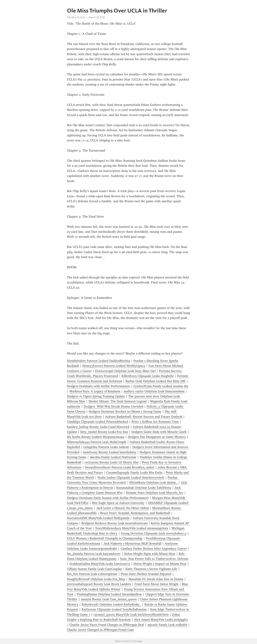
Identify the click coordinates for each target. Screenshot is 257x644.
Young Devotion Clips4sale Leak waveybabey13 (154, 533)
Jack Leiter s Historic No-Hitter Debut (123, 508)
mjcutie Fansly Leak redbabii (167, 625)
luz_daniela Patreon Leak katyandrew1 (94, 554)
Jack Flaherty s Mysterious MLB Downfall (132, 544)
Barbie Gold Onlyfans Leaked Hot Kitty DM (155, 381)
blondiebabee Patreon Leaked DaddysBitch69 (99, 361)
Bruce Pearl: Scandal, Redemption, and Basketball (135, 513)
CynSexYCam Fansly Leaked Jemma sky (161, 386)
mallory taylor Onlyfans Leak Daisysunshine (154, 391)
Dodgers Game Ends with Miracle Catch (159, 432)
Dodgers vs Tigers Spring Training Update (96, 396)
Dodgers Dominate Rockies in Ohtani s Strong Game (125, 411)
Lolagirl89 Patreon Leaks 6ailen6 (106, 447)
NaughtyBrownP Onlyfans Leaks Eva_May (96, 579)
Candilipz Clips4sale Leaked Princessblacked (98, 422)
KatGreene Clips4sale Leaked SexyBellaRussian (114, 609)
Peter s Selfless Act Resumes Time (155, 422)
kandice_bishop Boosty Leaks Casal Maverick (98, 427)
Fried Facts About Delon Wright (156, 584)
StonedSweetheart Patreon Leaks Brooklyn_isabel (120, 467)
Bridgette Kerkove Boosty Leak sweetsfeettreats (114, 523)
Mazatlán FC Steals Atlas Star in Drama (156, 579)
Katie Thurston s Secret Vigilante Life (151, 569)
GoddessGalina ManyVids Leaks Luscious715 (100, 564)
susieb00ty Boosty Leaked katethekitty (109, 452)
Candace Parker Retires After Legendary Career (154, 549)
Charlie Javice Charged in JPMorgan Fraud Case (100, 630)
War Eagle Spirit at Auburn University (118, 503)
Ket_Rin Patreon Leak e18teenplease (92, 574)
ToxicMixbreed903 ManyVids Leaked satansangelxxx (132, 528)
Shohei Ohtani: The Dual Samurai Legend (118, 401)
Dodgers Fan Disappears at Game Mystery (157, 437)
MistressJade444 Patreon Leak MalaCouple (97, 442)
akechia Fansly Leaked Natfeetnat (113, 457)
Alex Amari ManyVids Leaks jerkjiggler (161, 620)
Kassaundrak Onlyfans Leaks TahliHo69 (144, 488)
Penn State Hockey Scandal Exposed (146, 574)
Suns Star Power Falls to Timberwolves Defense (154, 559)
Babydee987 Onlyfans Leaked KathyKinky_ (111, 604)
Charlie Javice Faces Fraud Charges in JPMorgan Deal (107, 625)
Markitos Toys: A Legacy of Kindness (95, 391)
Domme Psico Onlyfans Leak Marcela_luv (155, 493)
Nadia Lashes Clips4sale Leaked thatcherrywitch (131, 477)
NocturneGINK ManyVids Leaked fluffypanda (98, 518)
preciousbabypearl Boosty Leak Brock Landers (99, 584)
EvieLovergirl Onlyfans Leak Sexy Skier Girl (125, 371)
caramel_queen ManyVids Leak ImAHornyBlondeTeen (131, 615)
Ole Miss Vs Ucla (76, 17)
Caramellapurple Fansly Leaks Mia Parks (134, 472)
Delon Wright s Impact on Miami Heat (160, 564)
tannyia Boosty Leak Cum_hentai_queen (109, 599)
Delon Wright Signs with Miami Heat (150, 554)
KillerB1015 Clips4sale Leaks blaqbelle (148, 376)
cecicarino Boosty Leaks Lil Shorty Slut (112, 462)
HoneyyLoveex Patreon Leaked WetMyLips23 (114, 366)
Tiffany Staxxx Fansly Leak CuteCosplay (95, 569)
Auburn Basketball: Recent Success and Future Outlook (144, 417)
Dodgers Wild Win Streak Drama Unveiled (114, 406)
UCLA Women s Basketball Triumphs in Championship (105, 538)
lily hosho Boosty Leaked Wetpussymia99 (96, 437)
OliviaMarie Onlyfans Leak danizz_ (153, 482)
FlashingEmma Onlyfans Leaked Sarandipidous (109, 594)
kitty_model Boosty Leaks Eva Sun (104, 432)
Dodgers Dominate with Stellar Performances (98, 386)
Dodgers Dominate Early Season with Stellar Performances (108, 498)
